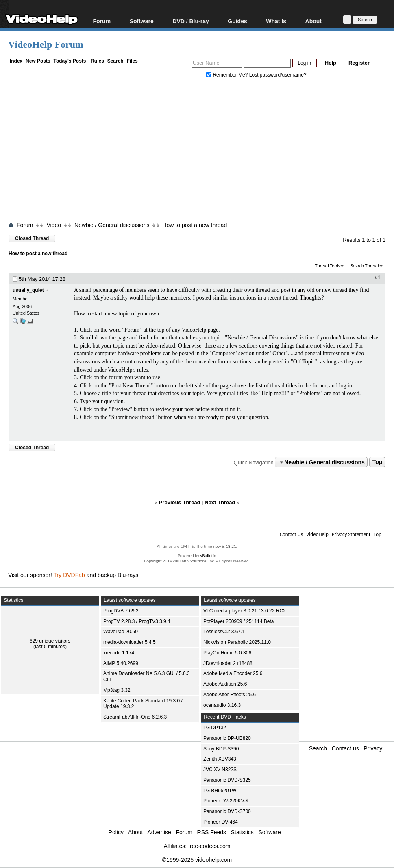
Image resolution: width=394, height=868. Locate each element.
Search (115, 61)
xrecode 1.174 (119, 653)
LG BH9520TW (220, 791)
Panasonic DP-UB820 (227, 738)
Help (331, 63)
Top (378, 462)
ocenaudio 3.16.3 (222, 705)
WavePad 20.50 (121, 632)
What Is (276, 21)
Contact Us (291, 534)
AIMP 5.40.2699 (121, 663)
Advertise (159, 832)
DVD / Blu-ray (190, 21)
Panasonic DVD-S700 (227, 811)
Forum (102, 21)
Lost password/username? (278, 75)
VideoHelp (317, 534)
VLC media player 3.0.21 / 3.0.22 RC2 (245, 611)
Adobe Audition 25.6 (225, 684)
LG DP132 (215, 728)
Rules (97, 61)
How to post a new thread (195, 225)
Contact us (345, 748)
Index (16, 61)
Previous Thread (180, 502)
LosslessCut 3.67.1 (224, 632)
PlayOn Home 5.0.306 (227, 653)
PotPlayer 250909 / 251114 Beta (238, 621)
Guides (237, 21)
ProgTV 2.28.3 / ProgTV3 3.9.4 (137, 621)
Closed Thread (32, 238)
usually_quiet (28, 290)
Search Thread (365, 266)
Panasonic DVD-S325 (227, 780)
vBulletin (208, 556)
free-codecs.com (209, 846)
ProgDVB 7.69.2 (121, 611)
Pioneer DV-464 (221, 822)
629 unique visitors (50, 641)
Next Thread (220, 502)
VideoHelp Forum (46, 44)
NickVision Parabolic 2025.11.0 (237, 642)
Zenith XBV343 (220, 759)
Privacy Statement (351, 534)
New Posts (38, 61)
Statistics (242, 832)
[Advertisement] (201, 152)
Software (142, 21)
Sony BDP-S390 (221, 749)
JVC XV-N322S (220, 770)
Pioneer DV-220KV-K (226, 801)
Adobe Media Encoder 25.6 (233, 673)
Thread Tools (328, 266)
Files (132, 61)
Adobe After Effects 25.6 (230, 695)
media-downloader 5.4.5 (130, 642)
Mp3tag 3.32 (117, 690)
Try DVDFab (69, 575)
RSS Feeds (212, 832)
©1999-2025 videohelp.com (197, 860)
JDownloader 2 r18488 (228, 663)
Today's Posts (70, 61)
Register (359, 63)
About (313, 21)
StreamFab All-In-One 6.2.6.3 (135, 717)
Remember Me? (228, 75)
